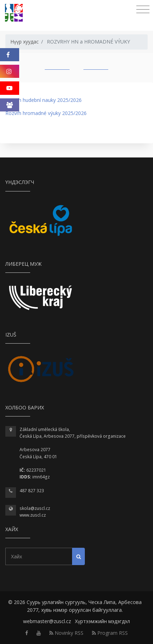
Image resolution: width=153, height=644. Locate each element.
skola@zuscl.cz (35, 508)
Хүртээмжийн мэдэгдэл (102, 621)
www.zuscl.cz (33, 515)
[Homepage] (16, 13)
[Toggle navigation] (143, 10)
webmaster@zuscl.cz (47, 621)
